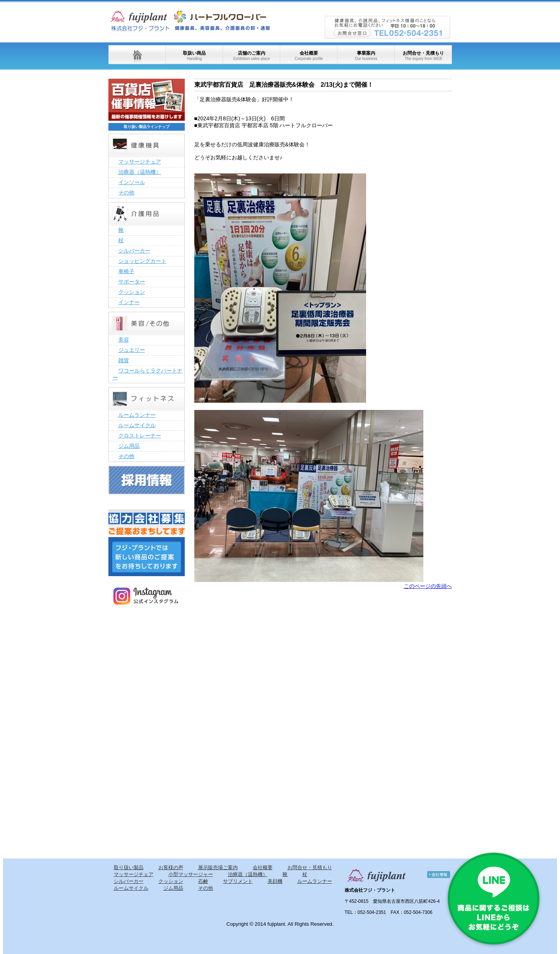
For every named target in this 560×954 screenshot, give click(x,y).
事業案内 (366, 56)
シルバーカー (134, 251)
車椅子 (126, 271)
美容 (124, 340)
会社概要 (309, 56)
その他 (126, 193)
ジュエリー (132, 350)
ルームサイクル (137, 425)
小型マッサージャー (191, 874)
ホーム (137, 55)
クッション (132, 292)
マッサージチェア (140, 162)
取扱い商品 (194, 56)
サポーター (132, 282)
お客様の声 (171, 867)
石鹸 (203, 881)
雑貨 (124, 360)
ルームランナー (137, 415)
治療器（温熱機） (140, 172)
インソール (132, 182)
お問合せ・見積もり (423, 56)
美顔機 (275, 881)
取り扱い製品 (129, 867)
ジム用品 (129, 446)
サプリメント (238, 881)
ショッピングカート (142, 261)
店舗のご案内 (252, 56)
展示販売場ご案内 (218, 867)
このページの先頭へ (428, 586)
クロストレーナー (140, 436)
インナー (129, 302)
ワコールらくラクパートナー (148, 374)
